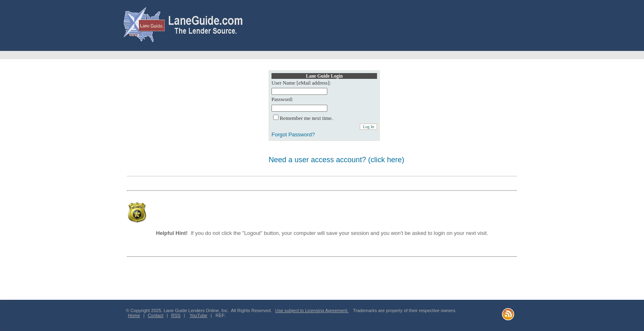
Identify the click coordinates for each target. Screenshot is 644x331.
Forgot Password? (293, 134)
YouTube (198, 315)
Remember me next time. (306, 118)
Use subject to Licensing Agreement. (312, 310)
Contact (156, 315)
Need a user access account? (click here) (336, 160)
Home (134, 315)
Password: (282, 99)
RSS (176, 315)
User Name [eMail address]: (301, 83)
